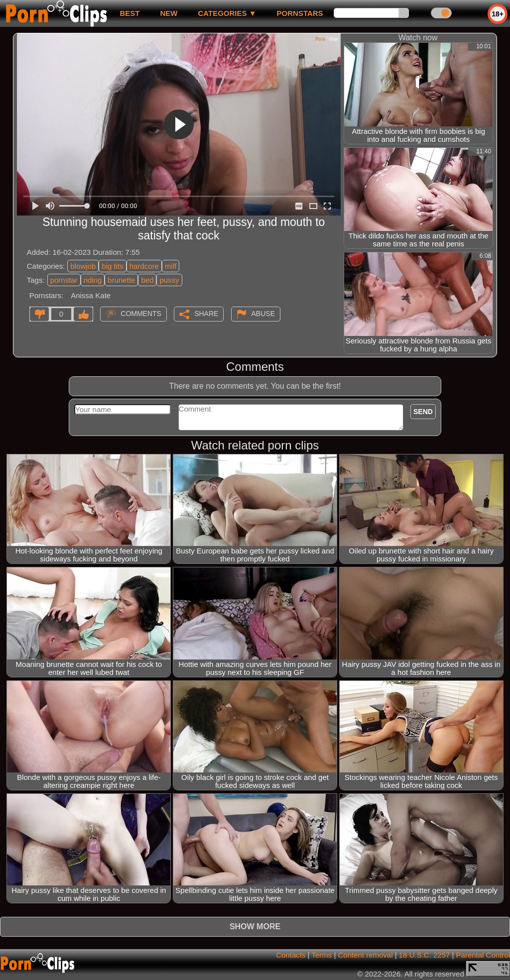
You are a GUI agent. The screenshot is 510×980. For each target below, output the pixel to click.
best (129, 13)
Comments (141, 314)
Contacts (291, 955)
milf (171, 266)
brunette (121, 280)
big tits (112, 266)
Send (423, 412)
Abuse (263, 314)
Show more (255, 926)
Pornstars (300, 13)
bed (147, 280)
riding (93, 280)
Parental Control (483, 955)
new (169, 13)
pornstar (64, 280)
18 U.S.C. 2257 (425, 955)
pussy (169, 280)
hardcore (144, 266)
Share (206, 314)
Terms (321, 955)
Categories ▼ (227, 13)
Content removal (365, 955)
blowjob (83, 266)
